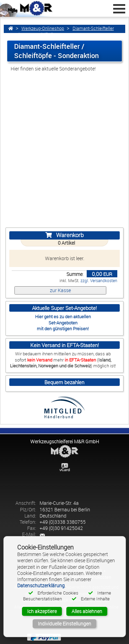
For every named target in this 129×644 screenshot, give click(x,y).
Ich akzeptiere (42, 611)
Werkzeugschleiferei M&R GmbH (65, 441)
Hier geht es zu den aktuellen (63, 317)
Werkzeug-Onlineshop (43, 28)
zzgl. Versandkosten (99, 281)
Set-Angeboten (63, 323)
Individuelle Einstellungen (64, 624)
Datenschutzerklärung (41, 585)
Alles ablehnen (87, 611)
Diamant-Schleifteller (93, 28)
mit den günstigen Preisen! (63, 329)
